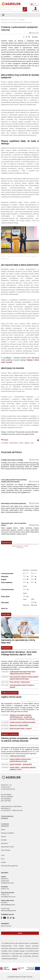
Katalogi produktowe (7, 833)
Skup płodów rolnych (7, 847)
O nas (3, 855)
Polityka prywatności (7, 816)
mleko (21, 443)
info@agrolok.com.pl (7, 883)
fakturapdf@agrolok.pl (8, 905)
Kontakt (3, 862)
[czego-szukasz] (9, 9)
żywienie (27, 443)
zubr (32, 443)
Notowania (6, 543)
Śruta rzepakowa (7, 582)
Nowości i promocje (10, 734)
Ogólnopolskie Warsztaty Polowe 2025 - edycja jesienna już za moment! (23, 673)
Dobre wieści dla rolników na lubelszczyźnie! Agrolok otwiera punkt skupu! (24, 678)
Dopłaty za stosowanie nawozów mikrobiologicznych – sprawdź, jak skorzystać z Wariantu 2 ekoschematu (22, 717)
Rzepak (4, 579)
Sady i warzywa (6, 850)
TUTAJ (32, 434)
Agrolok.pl (5, 20)
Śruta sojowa (5, 596)
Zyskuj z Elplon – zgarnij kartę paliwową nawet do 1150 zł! (23, 768)
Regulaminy (5, 818)
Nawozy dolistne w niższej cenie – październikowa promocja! (21, 760)
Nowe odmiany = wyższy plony (20, 682)
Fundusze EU (5, 826)
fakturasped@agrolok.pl (9, 911)
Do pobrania (5, 824)
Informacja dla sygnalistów (9, 866)
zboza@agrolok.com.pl (8, 897)
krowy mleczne (14, 443)
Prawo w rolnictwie (10, 693)
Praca (3, 859)
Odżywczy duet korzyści (17, 756)
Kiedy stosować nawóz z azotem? (21, 729)
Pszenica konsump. (7, 589)
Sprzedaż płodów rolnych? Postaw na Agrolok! (22, 686)
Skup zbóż (6, 614)
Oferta (3, 830)
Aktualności (7, 648)
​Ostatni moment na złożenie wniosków (22, 722)
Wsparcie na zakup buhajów (19, 725)
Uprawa (3, 837)
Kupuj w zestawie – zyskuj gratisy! (21, 764)
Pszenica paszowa (7, 573)
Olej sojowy (5, 602)
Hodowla (4, 840)
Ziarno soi (4, 608)
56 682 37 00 (5, 889)
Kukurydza (5, 576)
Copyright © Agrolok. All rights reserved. (20, 977)
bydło (6, 443)
